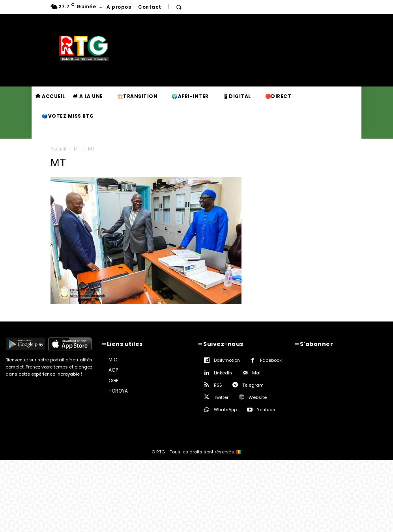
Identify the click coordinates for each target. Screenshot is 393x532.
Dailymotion (227, 360)
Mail (257, 373)
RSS (218, 385)
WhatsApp (225, 410)
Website (258, 397)
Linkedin (223, 373)
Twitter (221, 397)
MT (77, 149)
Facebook (271, 360)
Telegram (253, 385)
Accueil (58, 149)
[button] (179, 7)
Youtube (266, 410)
